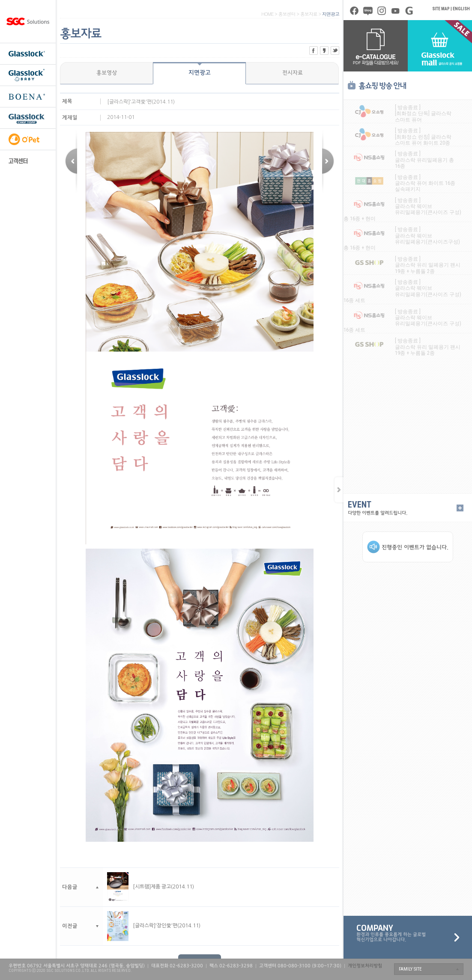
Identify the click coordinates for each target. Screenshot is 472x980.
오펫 (28, 139)
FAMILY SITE (410, 969)
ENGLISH (461, 9)
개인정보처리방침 (365, 966)
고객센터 (28, 160)
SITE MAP (441, 9)
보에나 (28, 96)
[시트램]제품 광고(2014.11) (151, 887)
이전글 (329, 161)
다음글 (71, 161)
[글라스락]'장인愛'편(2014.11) (154, 926)
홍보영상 (107, 73)
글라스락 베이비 (28, 75)
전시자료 (293, 73)
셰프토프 (28, 118)
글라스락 (28, 53)
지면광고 (200, 73)
